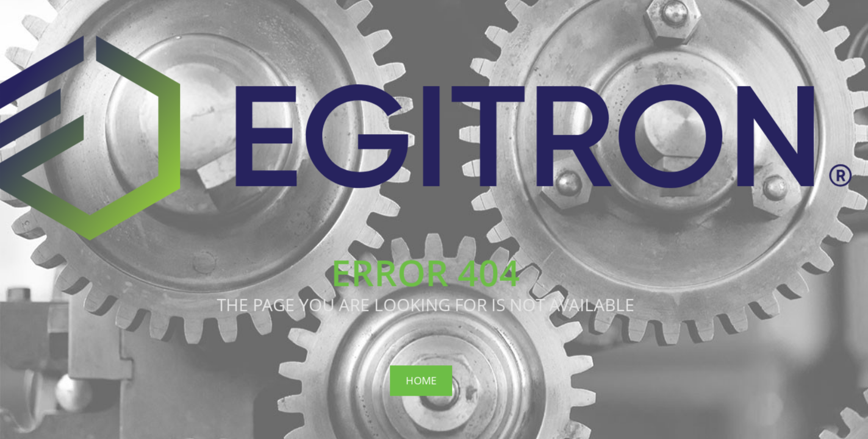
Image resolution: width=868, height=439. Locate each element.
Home (421, 380)
